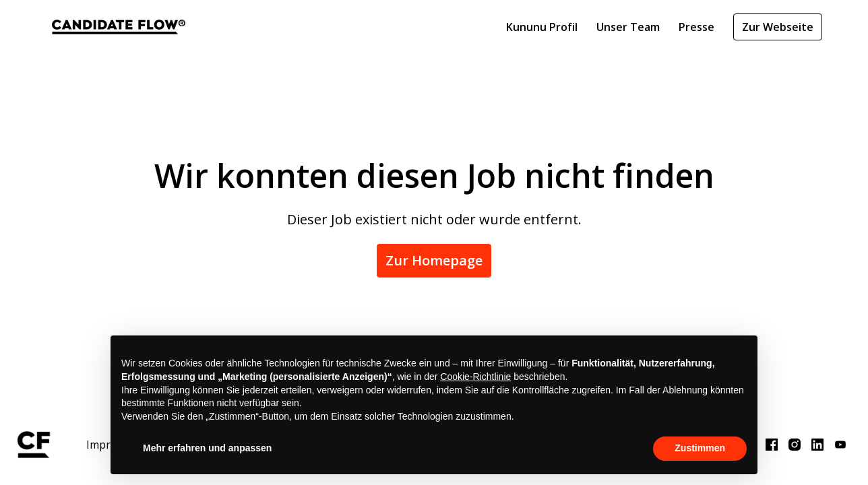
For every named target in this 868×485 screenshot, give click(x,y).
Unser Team (628, 27)
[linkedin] (817, 445)
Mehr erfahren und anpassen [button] (207, 448)
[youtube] (840, 445)
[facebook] (772, 445)
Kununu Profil (542, 27)
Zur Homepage (434, 260)
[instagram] (795, 445)
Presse (696, 27)
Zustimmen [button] (700, 448)
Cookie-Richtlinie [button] (475, 377)
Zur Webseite (778, 27)
